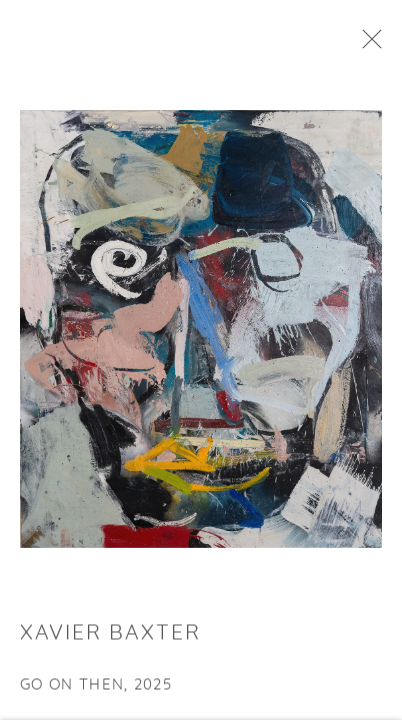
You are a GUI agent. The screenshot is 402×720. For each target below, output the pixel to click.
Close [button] (372, 45)
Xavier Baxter (110, 638)
